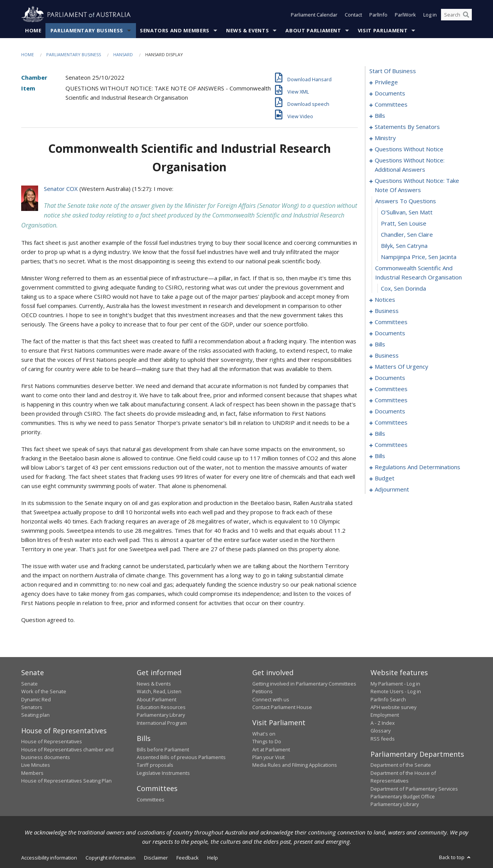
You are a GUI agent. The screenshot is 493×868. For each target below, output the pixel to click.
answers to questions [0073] (406, 201)
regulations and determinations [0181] (418, 467)
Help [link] (213, 858)
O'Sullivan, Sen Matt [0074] (407, 212)
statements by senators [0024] (407, 127)
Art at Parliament (271, 749)
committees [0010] (391, 104)
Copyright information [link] (111, 858)
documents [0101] (390, 333)
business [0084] (387, 311)
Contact (353, 15)
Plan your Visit (268, 757)
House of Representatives (52, 741)
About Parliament (313, 30)
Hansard (123, 54)
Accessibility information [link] (49, 858)
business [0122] (387, 355)
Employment (385, 715)
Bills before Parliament (163, 749)
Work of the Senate (44, 691)
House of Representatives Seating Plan (66, 781)
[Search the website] (456, 15)
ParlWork (405, 15)
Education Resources (161, 707)
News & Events (247, 30)
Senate (29, 684)
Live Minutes (36, 765)
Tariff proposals (155, 765)
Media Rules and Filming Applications (295, 765)
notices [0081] (385, 299)
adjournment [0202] (392, 489)
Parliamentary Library (161, 715)
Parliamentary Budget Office (403, 796)
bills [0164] (380, 433)
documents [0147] (390, 378)
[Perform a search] (466, 15)
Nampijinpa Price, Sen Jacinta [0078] (419, 257)
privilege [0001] (386, 82)
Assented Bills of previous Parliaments (181, 757)
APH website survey (393, 707)
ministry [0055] (385, 138)
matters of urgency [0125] (402, 366)
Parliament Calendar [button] (314, 15)
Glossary (381, 731)
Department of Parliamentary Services (414, 789)
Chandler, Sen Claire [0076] (407, 234)
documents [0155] (390, 411)
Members (32, 773)
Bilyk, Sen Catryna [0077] (404, 246)
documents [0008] (390, 93)
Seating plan (35, 715)
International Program (162, 723)
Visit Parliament (383, 30)
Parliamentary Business (87, 30)
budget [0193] (385, 478)
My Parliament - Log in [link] (395, 684)
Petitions (262, 691)
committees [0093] (391, 322)
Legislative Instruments (163, 773)
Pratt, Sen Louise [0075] (404, 223)
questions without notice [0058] (409, 149)
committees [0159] (391, 422)
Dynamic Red (36, 699)
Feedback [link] (188, 858)
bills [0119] (380, 344)
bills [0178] (380, 456)
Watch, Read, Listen (159, 691)
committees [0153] (391, 400)
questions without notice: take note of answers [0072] (417, 185)
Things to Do (267, 741)
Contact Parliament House (282, 707)
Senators (32, 707)
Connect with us (271, 699)
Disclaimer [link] (156, 858)
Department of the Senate (401, 765)
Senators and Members (175, 30)
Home (33, 30)
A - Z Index (383, 723)
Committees (151, 799)
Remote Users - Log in (396, 691)
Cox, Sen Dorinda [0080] (403, 288)
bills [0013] (380, 115)
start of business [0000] (393, 71)
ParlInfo (378, 15)
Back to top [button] (455, 857)
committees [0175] (391, 445)
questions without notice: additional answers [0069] (410, 165)
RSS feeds (383, 739)
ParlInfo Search (388, 699)
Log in (430, 15)
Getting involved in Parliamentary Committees (304, 684)
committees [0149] (391, 389)
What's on (264, 734)
